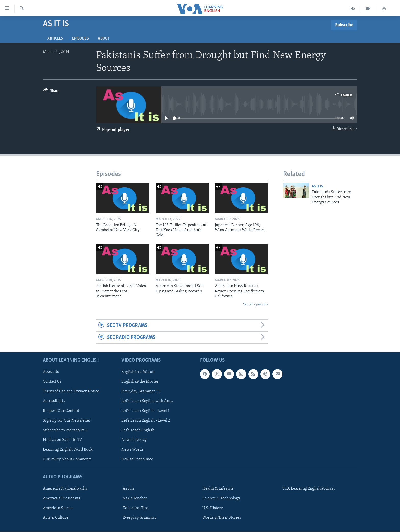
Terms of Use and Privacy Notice (71, 392)
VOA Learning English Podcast (308, 489)
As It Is (317, 186)
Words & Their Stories (222, 518)
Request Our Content (61, 411)
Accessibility (54, 401)
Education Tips (136, 508)
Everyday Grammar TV (141, 392)
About (104, 38)
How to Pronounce (137, 459)
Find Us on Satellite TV (62, 440)
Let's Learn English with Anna (147, 401)
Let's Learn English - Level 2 (146, 421)
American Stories (58, 508)
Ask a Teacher (135, 499)
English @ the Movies (140, 382)
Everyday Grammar (140, 518)
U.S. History (213, 508)
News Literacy (134, 440)
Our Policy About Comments (67, 459)
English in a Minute (138, 372)
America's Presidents (61, 499)
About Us (51, 372)
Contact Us (52, 382)
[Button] (51, 92)
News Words (133, 450)
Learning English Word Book (68, 450)
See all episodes (255, 304)
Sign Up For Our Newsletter (67, 421)
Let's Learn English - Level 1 (145, 411)
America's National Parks (65, 489)
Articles (55, 38)
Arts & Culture (56, 518)
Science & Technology (221, 499)
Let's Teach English (138, 430)
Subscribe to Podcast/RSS (65, 430)
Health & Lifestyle (218, 489)
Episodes (80, 38)
